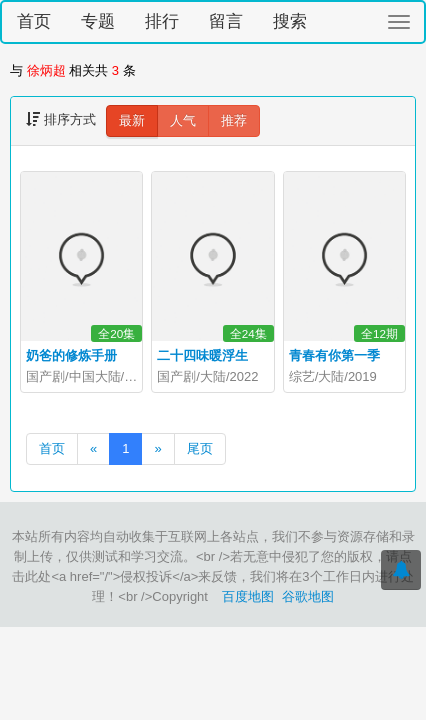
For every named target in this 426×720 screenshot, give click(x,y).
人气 (183, 120)
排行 (162, 21)
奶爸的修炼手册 (71, 355)
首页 (34, 21)
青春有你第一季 (334, 355)
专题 (98, 21)
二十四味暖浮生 (202, 355)
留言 (226, 21)
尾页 (200, 448)
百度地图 (248, 596)
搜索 (290, 21)
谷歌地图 (308, 596)
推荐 (234, 120)
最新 (132, 120)
